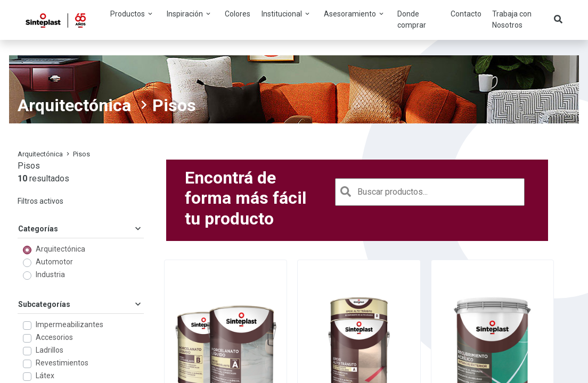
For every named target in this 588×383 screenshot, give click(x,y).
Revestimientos (62, 363)
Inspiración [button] (189, 14)
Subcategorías (81, 304)
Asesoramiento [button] (354, 14)
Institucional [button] (286, 14)
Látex (45, 376)
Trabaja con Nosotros (512, 19)
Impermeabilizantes (70, 324)
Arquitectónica (74, 105)
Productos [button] (132, 14)
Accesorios (54, 337)
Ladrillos (50, 350)
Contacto (466, 14)
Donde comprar (412, 19)
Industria (50, 274)
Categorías (81, 229)
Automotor (54, 262)
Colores (238, 14)
